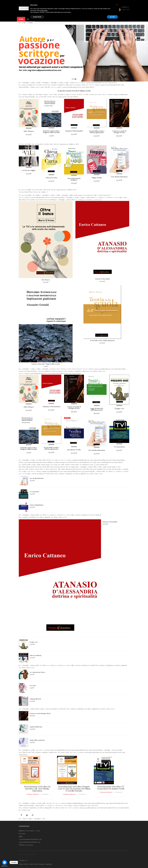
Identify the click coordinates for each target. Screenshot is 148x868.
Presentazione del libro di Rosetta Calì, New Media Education (37, 789)
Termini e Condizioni (45, 864)
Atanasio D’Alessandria (102, 279)
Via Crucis (33, 686)
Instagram (33, 815)
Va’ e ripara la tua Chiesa (37, 672)
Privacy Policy (23, 864)
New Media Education (37, 478)
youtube (27, 815)
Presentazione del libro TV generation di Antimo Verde (111, 788)
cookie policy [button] (44, 10)
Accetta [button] (112, 17)
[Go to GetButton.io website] (5, 866)
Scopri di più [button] (37, 17)
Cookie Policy (33, 864)
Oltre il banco (46, 280)
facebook (21, 815)
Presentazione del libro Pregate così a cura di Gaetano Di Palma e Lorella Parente (74, 789)
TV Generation (34, 492)
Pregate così (34, 642)
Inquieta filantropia (36, 727)
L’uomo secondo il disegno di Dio (40, 714)
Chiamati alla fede (35, 699)
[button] (117, 5)
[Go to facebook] (5, 862)
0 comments (45, 794)
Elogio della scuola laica (37, 740)
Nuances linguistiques (37, 505)
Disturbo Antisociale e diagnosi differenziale (46, 364)
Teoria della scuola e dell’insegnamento (102, 341)
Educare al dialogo (36, 655)
